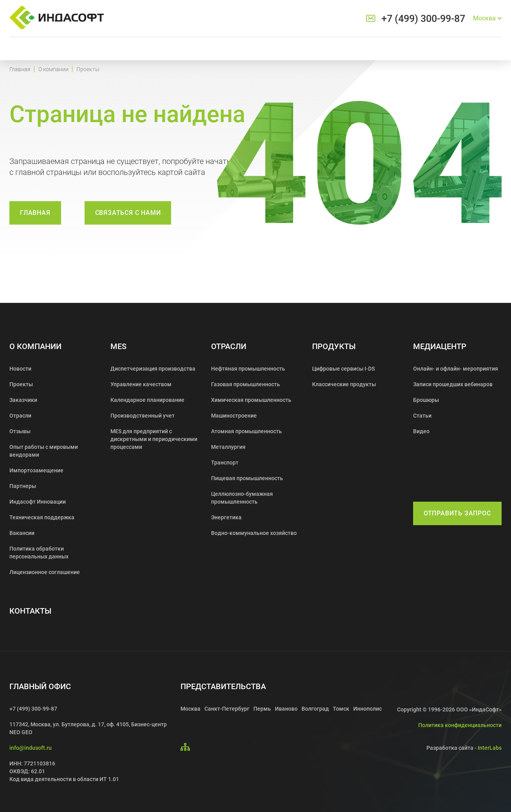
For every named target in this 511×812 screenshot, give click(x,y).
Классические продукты (344, 384)
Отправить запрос (457, 513)
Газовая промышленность (246, 384)
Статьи (422, 416)
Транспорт (225, 463)
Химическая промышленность (251, 400)
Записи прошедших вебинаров (453, 384)
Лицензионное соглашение (45, 572)
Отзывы (20, 431)
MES (118, 347)
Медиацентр (440, 347)
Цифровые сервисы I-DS (343, 369)
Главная (20, 69)
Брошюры (426, 400)
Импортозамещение (36, 470)
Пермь (262, 709)
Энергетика (226, 517)
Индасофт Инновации (38, 502)
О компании (53, 69)
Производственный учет (143, 416)
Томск (341, 709)
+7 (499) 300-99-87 (423, 19)
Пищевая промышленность (247, 478)
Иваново (286, 709)
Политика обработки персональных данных (39, 553)
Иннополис (367, 709)
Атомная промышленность (246, 431)
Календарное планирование (147, 400)
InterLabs (490, 748)
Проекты (21, 384)
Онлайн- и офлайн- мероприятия (456, 369)
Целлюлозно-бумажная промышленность (242, 498)
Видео (421, 431)
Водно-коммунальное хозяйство (254, 533)
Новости (20, 369)
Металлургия (228, 447)
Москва (190, 709)
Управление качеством (141, 384)
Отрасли (20, 416)
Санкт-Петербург (227, 709)
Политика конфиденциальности (460, 725)
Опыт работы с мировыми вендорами (44, 451)
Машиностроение (234, 416)
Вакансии (22, 533)
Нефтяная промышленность (248, 369)
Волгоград (315, 709)
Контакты (30, 611)
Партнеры (23, 486)
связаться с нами (128, 213)
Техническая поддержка (42, 517)
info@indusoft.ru (31, 748)
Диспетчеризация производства (153, 369)
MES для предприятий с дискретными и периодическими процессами (154, 439)
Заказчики (23, 400)
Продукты (334, 347)
